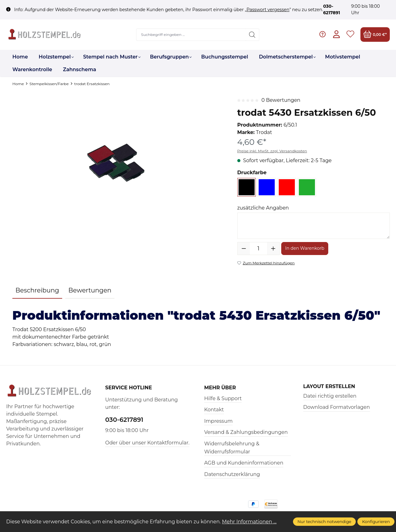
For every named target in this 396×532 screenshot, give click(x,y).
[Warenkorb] (375, 35)
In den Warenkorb (305, 248)
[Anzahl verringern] (244, 249)
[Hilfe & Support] (323, 35)
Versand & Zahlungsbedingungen (246, 432)
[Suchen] (252, 35)
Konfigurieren (376, 521)
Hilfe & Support (223, 398)
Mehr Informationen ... (250, 522)
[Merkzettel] (350, 35)
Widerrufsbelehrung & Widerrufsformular (232, 448)
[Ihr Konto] (336, 35)
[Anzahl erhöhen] (273, 249)
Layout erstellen (329, 387)
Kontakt (214, 410)
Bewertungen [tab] (90, 290)
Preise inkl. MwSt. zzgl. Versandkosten (272, 151)
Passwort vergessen (268, 10)
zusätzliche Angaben (263, 208)
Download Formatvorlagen (337, 407)
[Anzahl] (258, 249)
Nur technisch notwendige (325, 521)
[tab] (37, 291)
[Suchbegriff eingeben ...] (191, 35)
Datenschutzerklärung (232, 474)
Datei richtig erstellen (330, 396)
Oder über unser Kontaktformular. (147, 443)
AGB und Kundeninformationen (244, 463)
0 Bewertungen (281, 100)
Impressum (218, 421)
